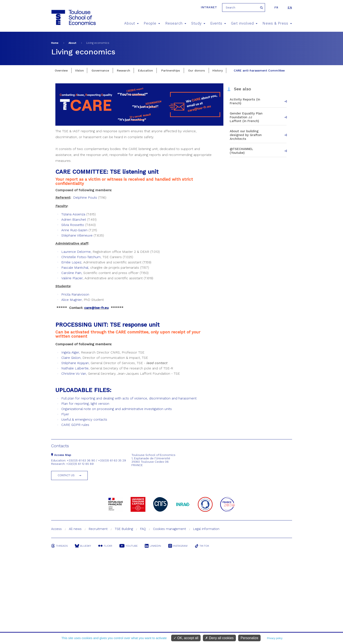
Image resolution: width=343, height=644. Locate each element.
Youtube (128, 546)
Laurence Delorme (76, 252)
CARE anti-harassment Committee (259, 70)
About (131, 23)
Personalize (249, 638)
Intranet (209, 7)
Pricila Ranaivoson (75, 294)
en (290, 8)
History (218, 70)
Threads (59, 546)
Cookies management (169, 529)
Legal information (206, 529)
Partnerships (171, 70)
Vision (79, 70)
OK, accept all (186, 638)
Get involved (244, 23)
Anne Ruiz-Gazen (74, 230)
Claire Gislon (71, 358)
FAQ (143, 529)
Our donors (196, 70)
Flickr (105, 546)
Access (56, 529)
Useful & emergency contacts (84, 419)
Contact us (66, 475)
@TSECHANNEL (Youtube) (241, 151)
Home (55, 43)
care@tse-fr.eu (96, 308)
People (152, 23)
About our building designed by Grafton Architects (246, 135)
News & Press (277, 23)
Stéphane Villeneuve (77, 235)
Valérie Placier (72, 278)
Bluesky (83, 546)
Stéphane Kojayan (75, 363)
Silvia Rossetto (73, 225)
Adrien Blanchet (74, 219)
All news (75, 529)
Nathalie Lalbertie (75, 368)
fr (276, 8)
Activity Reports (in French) (245, 101)
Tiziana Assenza (73, 214)
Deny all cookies (219, 638)
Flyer (65, 414)
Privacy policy (275, 638)
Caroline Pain (71, 273)
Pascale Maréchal (75, 268)
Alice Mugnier (72, 300)
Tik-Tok (202, 546)
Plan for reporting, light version (85, 404)
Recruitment (98, 529)
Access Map (61, 455)
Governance (100, 70)
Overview (61, 70)
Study (198, 23)
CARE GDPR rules (75, 425)
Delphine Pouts (85, 197)
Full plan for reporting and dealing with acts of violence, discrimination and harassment (129, 398)
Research (176, 23)
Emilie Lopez (71, 262)
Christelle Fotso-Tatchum (81, 257)
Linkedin (153, 546)
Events (218, 23)
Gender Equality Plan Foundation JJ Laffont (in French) (246, 117)
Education (146, 70)
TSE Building (124, 529)
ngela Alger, (71, 352)
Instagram (178, 546)
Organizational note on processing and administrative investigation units (117, 409)
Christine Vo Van (74, 374)
